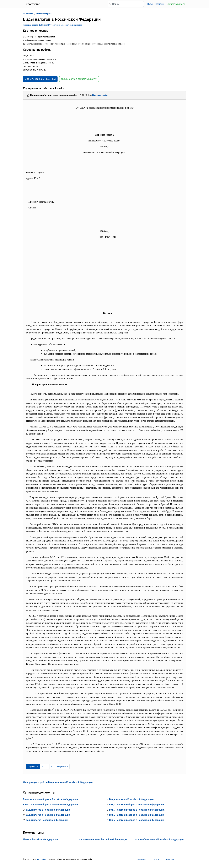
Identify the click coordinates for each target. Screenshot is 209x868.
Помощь (160, 4)
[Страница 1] (33, 766)
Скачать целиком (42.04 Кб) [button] (40, 79)
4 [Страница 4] (52, 766)
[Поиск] (126, 4)
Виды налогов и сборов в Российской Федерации (50, 799)
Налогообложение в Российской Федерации (159, 839)
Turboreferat (41, 859)
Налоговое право (44, 14)
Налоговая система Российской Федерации (103, 839)
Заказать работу (176, 4)
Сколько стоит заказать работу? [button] (79, 79)
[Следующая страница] (62, 766)
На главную (28, 14)
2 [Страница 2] (42, 766)
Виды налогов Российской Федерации (47, 820)
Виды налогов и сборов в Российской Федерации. (137, 810)
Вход (150, 4)
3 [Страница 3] (47, 766)
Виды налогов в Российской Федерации (48, 810)
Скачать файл (100, 95)
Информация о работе (58, 782)
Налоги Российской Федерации (40, 839)
